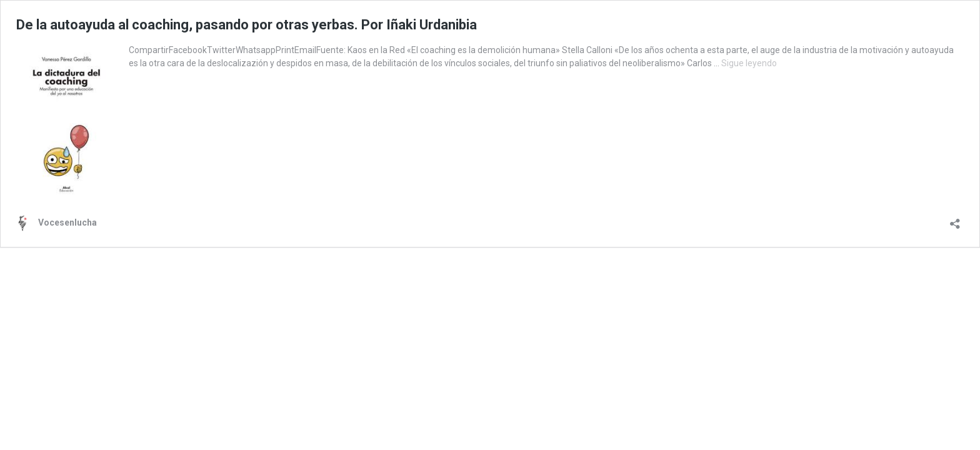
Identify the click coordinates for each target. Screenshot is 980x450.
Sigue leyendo (749, 63)
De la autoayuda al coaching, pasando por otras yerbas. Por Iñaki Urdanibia (247, 25)
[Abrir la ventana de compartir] (955, 220)
